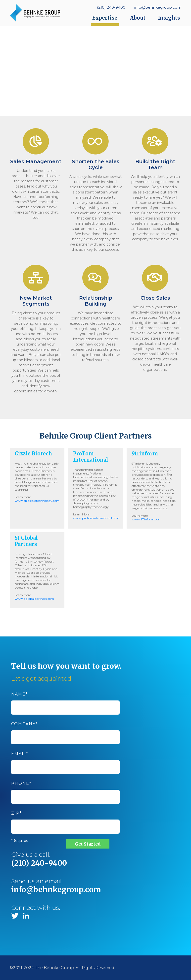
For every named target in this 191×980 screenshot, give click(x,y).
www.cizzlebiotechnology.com (37, 501)
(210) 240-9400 (111, 7)
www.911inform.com (146, 519)
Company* (65, 731)
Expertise (105, 18)
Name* (65, 701)
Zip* (65, 820)
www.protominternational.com (96, 518)
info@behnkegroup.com (158, 7)
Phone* (65, 790)
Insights (169, 18)
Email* (65, 760)
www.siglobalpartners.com (34, 599)
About (138, 18)
